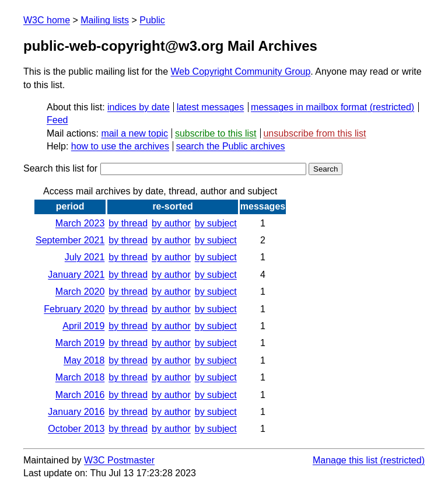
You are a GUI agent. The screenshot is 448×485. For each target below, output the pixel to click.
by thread (128, 223)
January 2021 (76, 275)
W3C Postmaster (119, 460)
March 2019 (80, 343)
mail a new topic (134, 133)
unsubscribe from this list (314, 133)
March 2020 (80, 292)
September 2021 (70, 240)
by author (171, 223)
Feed (57, 120)
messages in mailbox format (309, 107)
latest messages (211, 107)
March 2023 (80, 223)
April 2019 (83, 326)
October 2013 (76, 429)
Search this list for (165, 168)
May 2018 (84, 360)
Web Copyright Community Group (241, 71)
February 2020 (74, 309)
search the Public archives (231, 146)
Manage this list (345, 460)
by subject (216, 223)
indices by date (139, 107)
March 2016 (80, 395)
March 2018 (80, 377)
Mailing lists (105, 20)
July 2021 (85, 257)
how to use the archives (120, 146)
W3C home (47, 20)
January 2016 (76, 412)
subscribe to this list (216, 133)
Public (152, 20)
